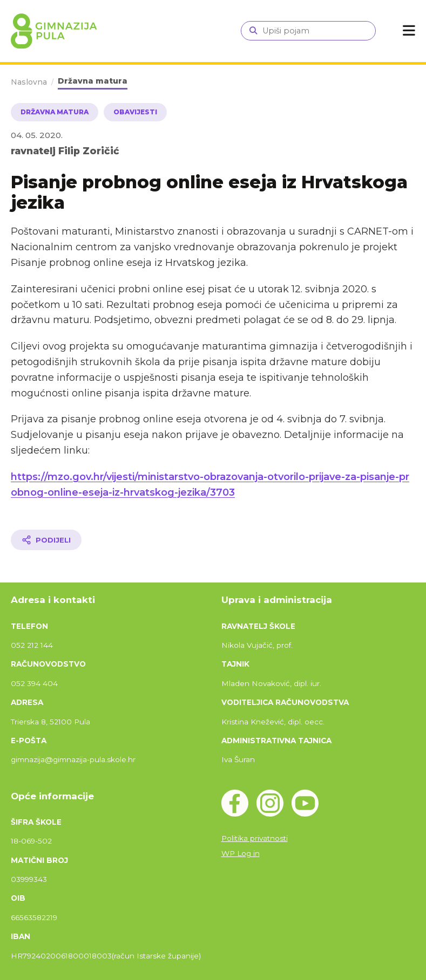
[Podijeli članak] (46, 540)
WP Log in (241, 853)
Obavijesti (135, 112)
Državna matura (93, 81)
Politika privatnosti (255, 838)
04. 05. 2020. (37, 135)
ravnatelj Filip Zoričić (65, 151)
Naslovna (29, 82)
